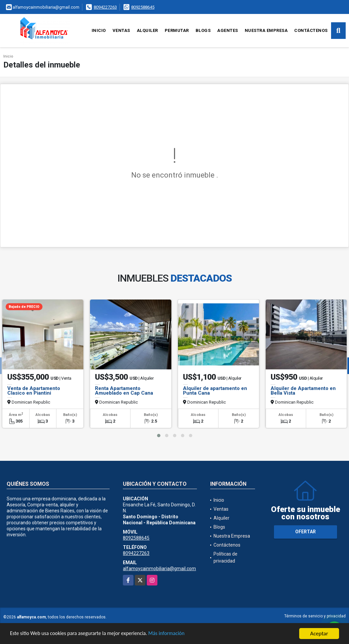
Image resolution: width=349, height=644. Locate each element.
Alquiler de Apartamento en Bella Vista (303, 391)
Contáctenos (311, 30)
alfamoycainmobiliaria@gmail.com (159, 569)
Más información (177, 634)
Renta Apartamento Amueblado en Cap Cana (124, 391)
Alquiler (147, 30)
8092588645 (143, 7)
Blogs (203, 30)
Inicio (99, 30)
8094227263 (105, 7)
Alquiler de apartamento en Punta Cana (215, 391)
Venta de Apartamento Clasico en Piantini (34, 391)
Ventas (121, 30)
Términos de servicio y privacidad (315, 616)
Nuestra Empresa (266, 30)
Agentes (228, 30)
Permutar (177, 30)
